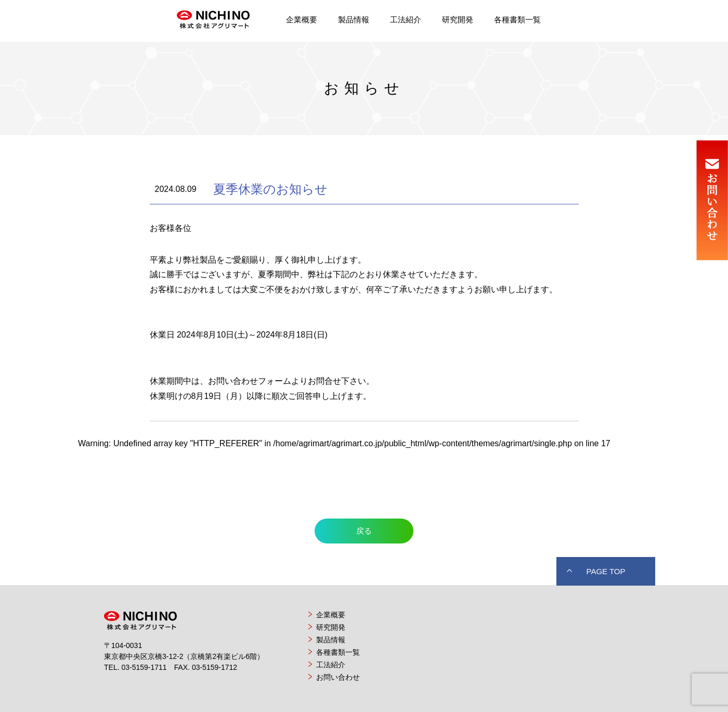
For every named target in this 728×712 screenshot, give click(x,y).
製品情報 (354, 20)
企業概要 (302, 20)
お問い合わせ (338, 677)
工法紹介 (406, 20)
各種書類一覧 (517, 20)
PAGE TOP (606, 571)
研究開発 (458, 20)
